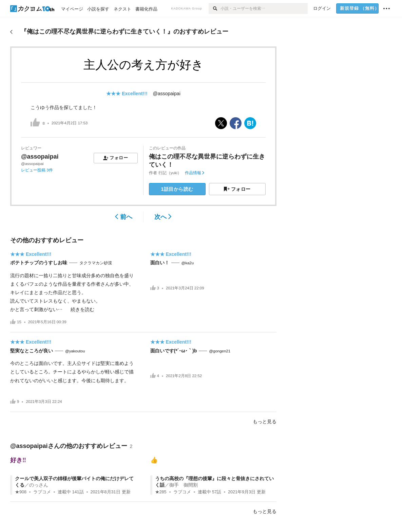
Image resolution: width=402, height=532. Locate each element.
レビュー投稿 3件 (37, 170)
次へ (163, 217)
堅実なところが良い (32, 351)
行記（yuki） (170, 173)
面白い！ (160, 263)
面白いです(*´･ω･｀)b (174, 351)
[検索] (215, 8)
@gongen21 (220, 351)
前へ (124, 217)
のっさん (39, 485)
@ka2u (188, 263)
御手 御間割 (184, 485)
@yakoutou (75, 351)
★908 (21, 492)
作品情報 (195, 173)
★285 (161, 492)
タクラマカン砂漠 (96, 263)
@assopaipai (167, 94)
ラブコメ (42, 492)
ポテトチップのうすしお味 (39, 263)
